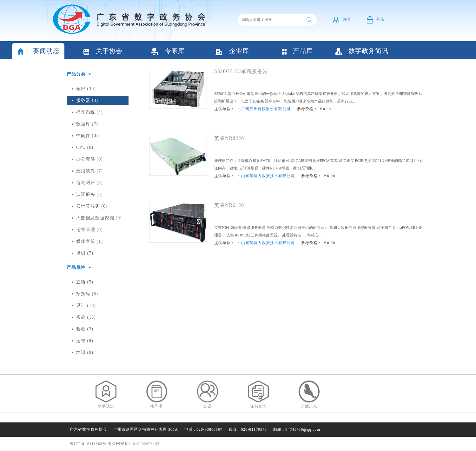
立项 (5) (85, 282)
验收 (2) (85, 329)
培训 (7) (85, 253)
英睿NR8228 (229, 138)
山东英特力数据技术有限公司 (268, 176)
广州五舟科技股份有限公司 (266, 109)
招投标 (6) (87, 294)
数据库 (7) (87, 124)
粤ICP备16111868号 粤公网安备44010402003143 (115, 444)
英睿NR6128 (229, 205)
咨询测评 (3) (89, 183)
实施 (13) (86, 317)
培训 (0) (85, 352)
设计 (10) (86, 305)
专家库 (168, 52)
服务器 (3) (87, 100)
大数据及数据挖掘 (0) (99, 218)
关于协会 (103, 52)
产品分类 (76, 74)
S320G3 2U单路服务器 (241, 71)
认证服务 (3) (89, 194)
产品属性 (76, 267)
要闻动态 (38, 52)
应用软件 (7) (89, 171)
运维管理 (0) (89, 230)
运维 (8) (85, 341)
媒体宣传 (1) (89, 241)
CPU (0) (85, 147)
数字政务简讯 (362, 51)
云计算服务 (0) (92, 206)
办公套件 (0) (89, 159)
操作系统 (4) (89, 112)
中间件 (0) (87, 136)
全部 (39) (86, 89)
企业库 (232, 52)
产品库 (297, 51)
